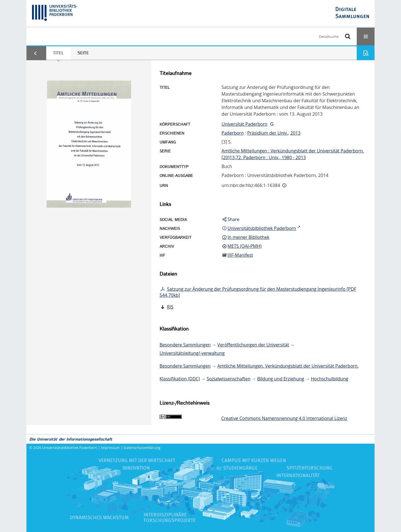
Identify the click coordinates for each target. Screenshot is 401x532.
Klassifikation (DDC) (180, 379)
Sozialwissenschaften (228, 379)
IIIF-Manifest (240, 255)
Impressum (111, 448)
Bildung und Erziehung (281, 379)
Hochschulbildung (329, 379)
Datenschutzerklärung (142, 448)
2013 (296, 133)
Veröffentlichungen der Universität (253, 345)
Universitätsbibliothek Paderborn (70, 448)
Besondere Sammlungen (185, 345)
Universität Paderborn (245, 124)
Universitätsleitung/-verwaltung (192, 353)
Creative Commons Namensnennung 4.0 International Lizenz (284, 418)
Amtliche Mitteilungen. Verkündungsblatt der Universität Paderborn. (288, 366)
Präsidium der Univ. (268, 133)
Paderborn (233, 133)
